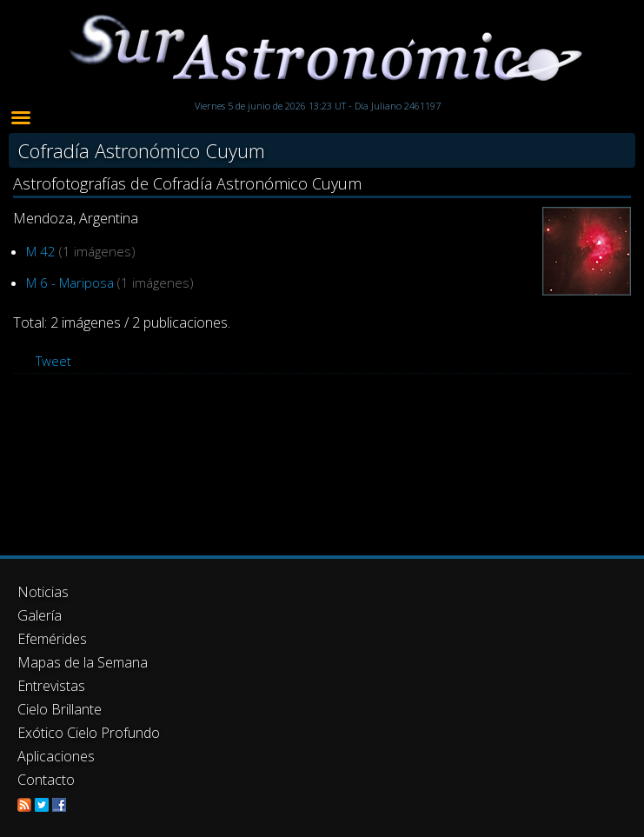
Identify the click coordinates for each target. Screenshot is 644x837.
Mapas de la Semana (83, 662)
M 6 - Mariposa (70, 282)
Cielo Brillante (60, 709)
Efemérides (52, 639)
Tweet (53, 361)
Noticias (43, 592)
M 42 (41, 251)
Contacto (46, 780)
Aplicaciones (56, 756)
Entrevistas (51, 686)
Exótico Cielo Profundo (89, 733)
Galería (40, 615)
